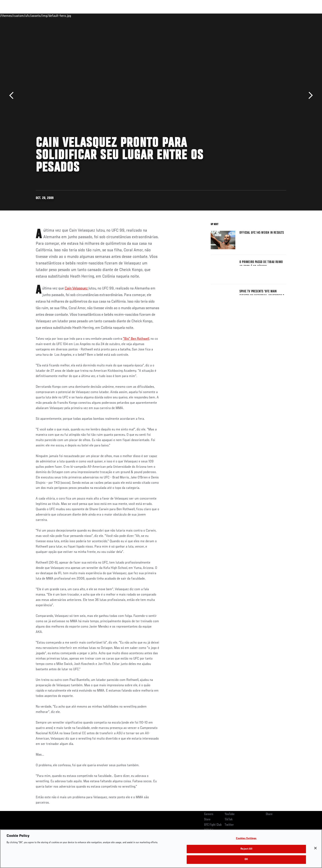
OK (246, 859)
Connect (223, 16)
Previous (13, 95)
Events (31, 16)
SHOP (277, 16)
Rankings (49, 16)
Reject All (246, 849)
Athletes (67, 16)
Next (309, 95)
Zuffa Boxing (259, 16)
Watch (239, 16)
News (83, 16)
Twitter (229, 825)
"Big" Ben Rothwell (136, 339)
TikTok (229, 820)
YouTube (230, 814)
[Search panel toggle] (289, 16)
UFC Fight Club (213, 825)
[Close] (315, 848)
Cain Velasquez (77, 288)
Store (207, 820)
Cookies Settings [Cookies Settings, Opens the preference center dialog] (246, 839)
